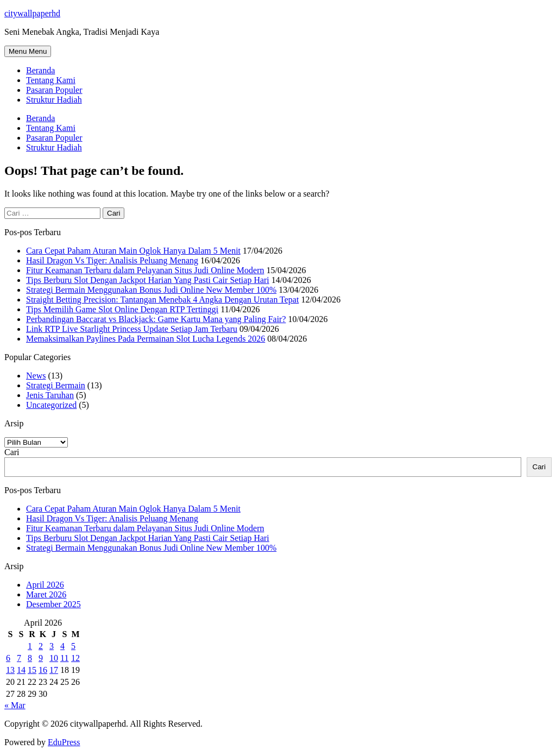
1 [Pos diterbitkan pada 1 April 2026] (30, 646)
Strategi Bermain (56, 385)
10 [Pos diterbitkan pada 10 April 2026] (54, 658)
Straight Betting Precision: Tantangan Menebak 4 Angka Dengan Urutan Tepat (162, 300)
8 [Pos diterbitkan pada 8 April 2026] (30, 658)
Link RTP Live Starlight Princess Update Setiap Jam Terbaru (132, 329)
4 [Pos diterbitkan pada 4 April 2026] (62, 646)
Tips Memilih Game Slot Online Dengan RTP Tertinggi (122, 309)
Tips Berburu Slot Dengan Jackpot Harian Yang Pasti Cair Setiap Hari (148, 280)
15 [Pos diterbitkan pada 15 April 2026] (32, 670)
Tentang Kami (51, 80)
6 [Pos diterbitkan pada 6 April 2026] (8, 658)
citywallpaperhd (32, 13)
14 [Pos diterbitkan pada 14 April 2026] (21, 670)
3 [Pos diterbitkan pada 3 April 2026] (52, 646)
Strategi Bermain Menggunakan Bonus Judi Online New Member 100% (151, 290)
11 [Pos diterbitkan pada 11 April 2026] (64, 658)
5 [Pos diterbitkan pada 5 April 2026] (73, 646)
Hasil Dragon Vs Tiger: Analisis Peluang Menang (112, 260)
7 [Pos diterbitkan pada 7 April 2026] (19, 658)
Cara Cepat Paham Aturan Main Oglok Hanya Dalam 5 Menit (133, 251)
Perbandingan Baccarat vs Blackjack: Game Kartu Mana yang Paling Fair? (156, 319)
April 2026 (45, 585)
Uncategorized (51, 405)
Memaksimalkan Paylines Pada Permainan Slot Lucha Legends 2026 (146, 339)
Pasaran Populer (54, 90)
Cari (12, 452)
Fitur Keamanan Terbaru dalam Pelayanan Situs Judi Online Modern (145, 270)
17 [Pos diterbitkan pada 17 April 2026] (54, 670)
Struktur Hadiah (54, 100)
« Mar (15, 705)
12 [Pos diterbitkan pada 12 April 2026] (75, 658)
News (36, 376)
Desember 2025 (53, 604)
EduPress (64, 742)
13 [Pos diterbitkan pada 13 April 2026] (10, 670)
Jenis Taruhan (50, 395)
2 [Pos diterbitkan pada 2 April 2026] (41, 646)
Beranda (40, 70)
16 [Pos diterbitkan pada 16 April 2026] (43, 670)
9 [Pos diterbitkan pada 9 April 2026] (41, 658)
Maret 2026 (46, 594)
